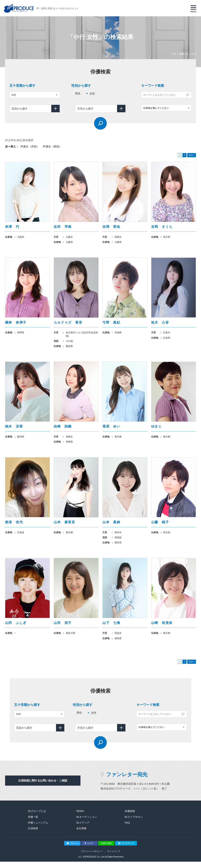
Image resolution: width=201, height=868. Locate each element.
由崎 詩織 (63, 430)
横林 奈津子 (16, 324)
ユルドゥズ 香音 (68, 324)
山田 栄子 (63, 629)
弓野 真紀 (111, 324)
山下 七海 (111, 629)
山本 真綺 (111, 526)
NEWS (80, 817)
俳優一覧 (184, 54)
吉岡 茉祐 (111, 227)
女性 (92, 93)
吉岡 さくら (162, 227)
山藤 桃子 (160, 526)
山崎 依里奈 (162, 629)
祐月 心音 (160, 324)
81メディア (83, 829)
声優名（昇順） (30, 146)
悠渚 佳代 (14, 526)
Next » (192, 155)
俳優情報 (130, 817)
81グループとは (37, 817)
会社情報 (81, 835)
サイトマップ (114, 858)
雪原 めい (111, 430)
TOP (174, 54)
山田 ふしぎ (16, 629)
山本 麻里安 (64, 526)
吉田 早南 (63, 227)
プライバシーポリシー (92, 858)
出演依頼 (33, 835)
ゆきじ (157, 430)
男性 (78, 93)
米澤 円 (12, 227)
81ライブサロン (134, 823)
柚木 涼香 (14, 430)
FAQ (127, 829)
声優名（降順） (52, 146)
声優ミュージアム (38, 829)
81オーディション (87, 823)
